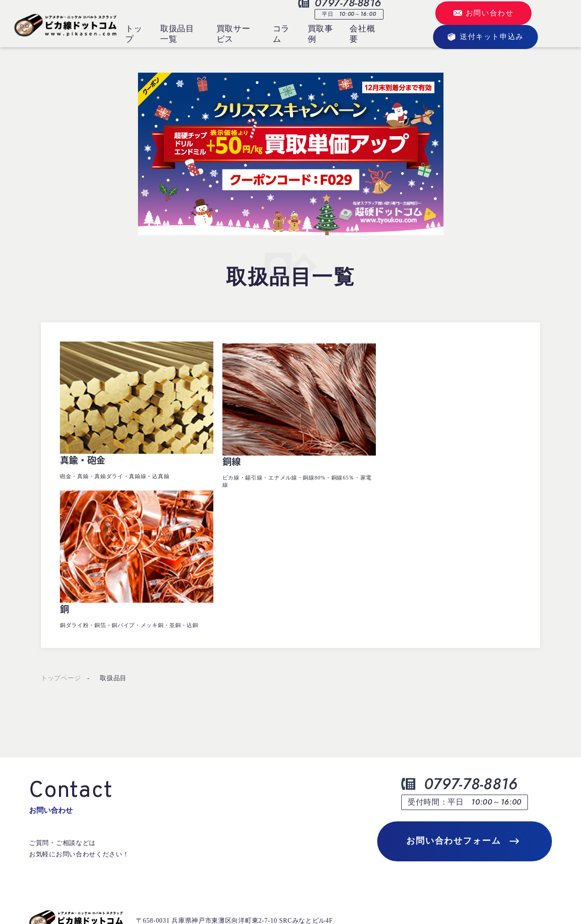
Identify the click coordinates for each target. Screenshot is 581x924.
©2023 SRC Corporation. (516, 893)
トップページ (61, 503)
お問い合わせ (484, 13)
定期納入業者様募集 (483, 781)
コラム (281, 34)
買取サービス (234, 34)
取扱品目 (113, 503)
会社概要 (362, 34)
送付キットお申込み (165, 851)
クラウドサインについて (384, 781)
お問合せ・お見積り (271, 804)
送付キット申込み (486, 37)
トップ (134, 34)
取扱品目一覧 (177, 34)
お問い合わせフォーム (462, 666)
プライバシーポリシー (155, 893)
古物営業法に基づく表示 (66, 893)
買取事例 (320, 34)
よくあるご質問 (370, 804)
